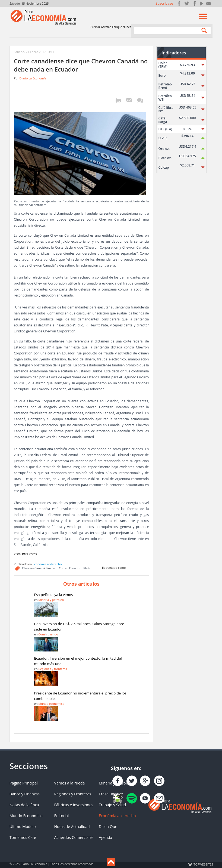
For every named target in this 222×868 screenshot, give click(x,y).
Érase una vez (111, 794)
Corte (63, 568)
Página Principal (24, 783)
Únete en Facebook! (179, 3)
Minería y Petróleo (115, 783)
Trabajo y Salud (112, 805)
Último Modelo (23, 827)
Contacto (209, 3)
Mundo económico (51, 704)
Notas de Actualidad (72, 827)
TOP (203, 864)
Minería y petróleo (51, 600)
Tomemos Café (23, 837)
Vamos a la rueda (70, 783)
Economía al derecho (47, 564)
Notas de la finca (24, 805)
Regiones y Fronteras (73, 794)
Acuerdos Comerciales (74, 837)
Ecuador (75, 568)
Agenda (105, 837)
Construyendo (48, 634)
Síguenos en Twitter (187, 3)
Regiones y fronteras (53, 669)
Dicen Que (108, 827)
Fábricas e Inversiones (74, 805)
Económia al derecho (117, 816)
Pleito (87, 568)
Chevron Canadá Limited (39, 568)
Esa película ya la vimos (54, 595)
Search (203, 30)
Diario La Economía (33, 78)
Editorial (62, 816)
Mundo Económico (26, 816)
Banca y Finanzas (25, 794)
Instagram (194, 3)
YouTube (201, 3)
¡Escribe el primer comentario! (140, 100)
